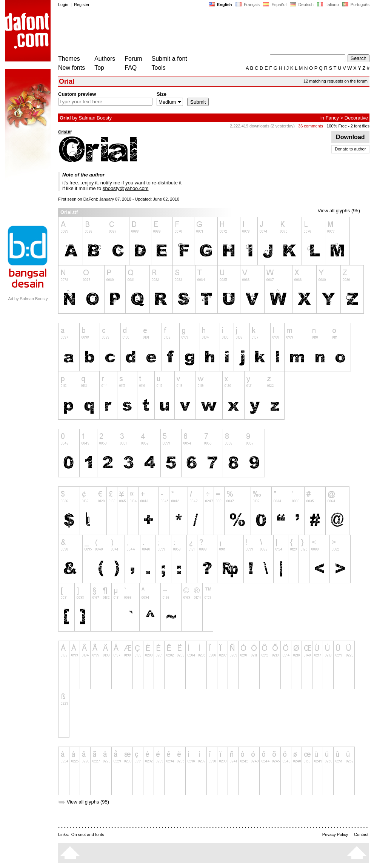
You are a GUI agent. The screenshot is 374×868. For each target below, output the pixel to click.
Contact (361, 834)
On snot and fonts (88, 834)
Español (275, 5)
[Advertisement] (195, 33)
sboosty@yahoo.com (126, 188)
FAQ (131, 68)
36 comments (311, 126)
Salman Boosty (95, 118)
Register (82, 5)
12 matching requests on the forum (336, 81)
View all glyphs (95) (339, 211)
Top (99, 68)
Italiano (328, 5)
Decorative (356, 118)
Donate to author (350, 149)
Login (63, 5)
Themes (69, 59)
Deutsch (302, 5)
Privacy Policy (335, 834)
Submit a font (169, 59)
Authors (105, 59)
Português (355, 5)
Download (350, 137)
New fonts (72, 68)
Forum (133, 59)
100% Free (337, 126)
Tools (159, 68)
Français (248, 5)
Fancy (332, 118)
